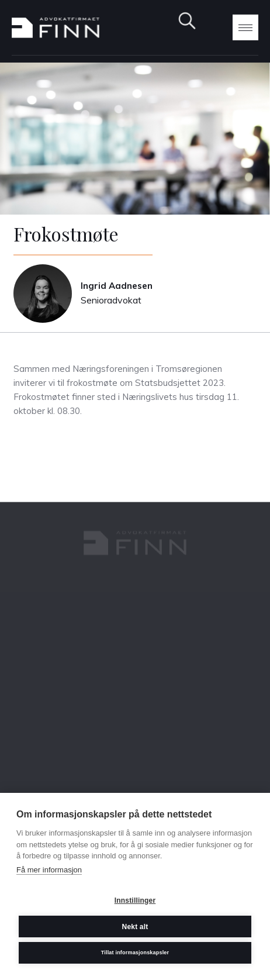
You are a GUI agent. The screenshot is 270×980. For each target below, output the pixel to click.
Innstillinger (135, 900)
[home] (56, 28)
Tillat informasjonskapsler (135, 953)
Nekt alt (135, 927)
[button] (245, 27)
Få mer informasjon (49, 870)
